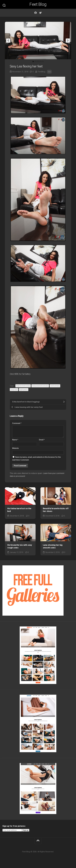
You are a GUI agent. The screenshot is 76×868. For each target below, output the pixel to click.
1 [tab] (33, 62)
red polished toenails (40, 386)
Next (68, 41)
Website (15, 448)
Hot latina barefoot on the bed (19, 510)
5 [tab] (41, 62)
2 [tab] (35, 62)
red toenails (55, 386)
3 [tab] (37, 62)
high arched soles (23, 386)
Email (42, 440)
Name (15, 440)
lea (49, 72)
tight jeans (24, 390)
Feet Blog (38, 4)
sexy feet (14, 390)
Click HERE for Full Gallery (20, 374)
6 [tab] (43, 62)
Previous (8, 41)
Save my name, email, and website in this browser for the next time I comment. (36, 458)
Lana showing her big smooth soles (53, 546)
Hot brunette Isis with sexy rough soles (20, 546)
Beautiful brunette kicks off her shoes (56, 510)
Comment (17, 423)
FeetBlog (41, 72)
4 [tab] (39, 62)
